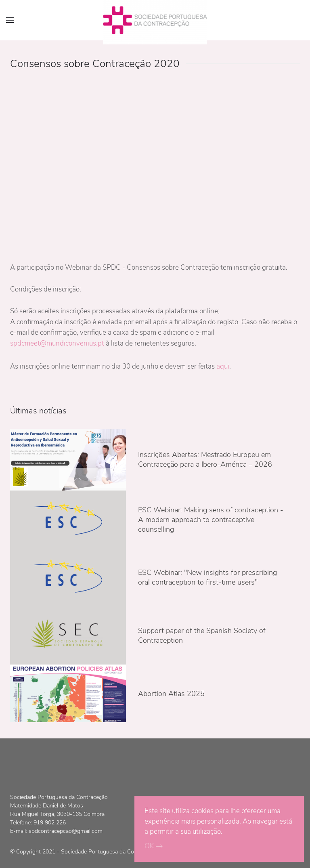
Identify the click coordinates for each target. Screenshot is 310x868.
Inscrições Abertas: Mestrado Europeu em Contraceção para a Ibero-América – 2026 (205, 459)
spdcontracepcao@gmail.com (66, 831)
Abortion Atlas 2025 (171, 694)
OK (149, 846)
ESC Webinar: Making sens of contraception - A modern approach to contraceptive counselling (211, 520)
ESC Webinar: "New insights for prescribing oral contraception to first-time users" (207, 577)
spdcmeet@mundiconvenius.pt (57, 343)
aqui (223, 366)
